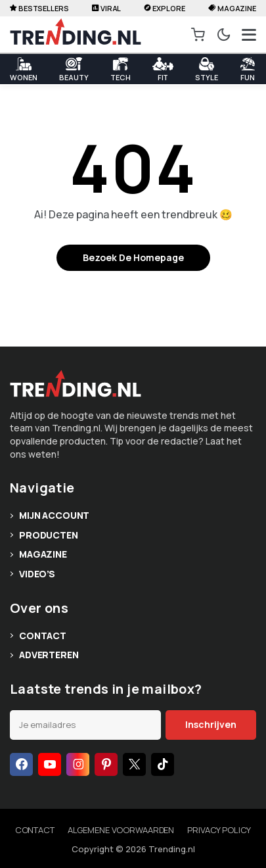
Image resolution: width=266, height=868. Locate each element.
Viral (106, 8)
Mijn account (54, 515)
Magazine (232, 8)
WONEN (23, 69)
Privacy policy (219, 830)
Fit (163, 69)
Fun (248, 69)
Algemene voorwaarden (121, 830)
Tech (121, 69)
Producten (49, 535)
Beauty (74, 69)
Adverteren (49, 655)
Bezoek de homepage (133, 257)
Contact (43, 636)
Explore (165, 8)
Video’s (37, 574)
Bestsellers (39, 8)
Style (206, 69)
